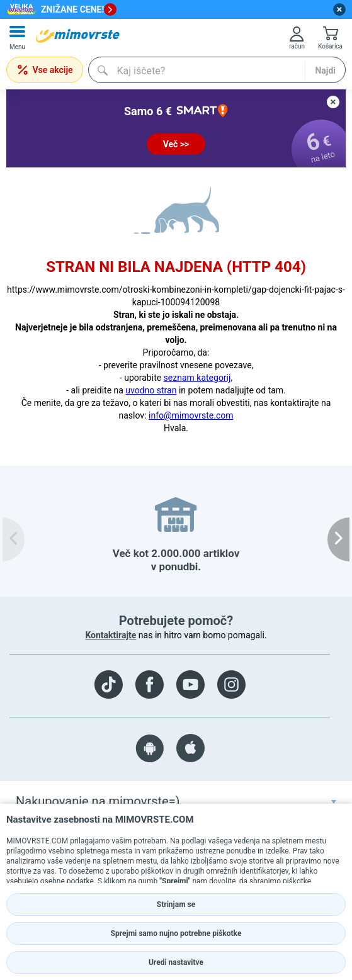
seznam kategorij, (198, 378)
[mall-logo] (78, 36)
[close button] (339, 9)
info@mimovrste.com (191, 415)
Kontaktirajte (111, 635)
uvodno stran (151, 390)
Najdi (325, 70)
